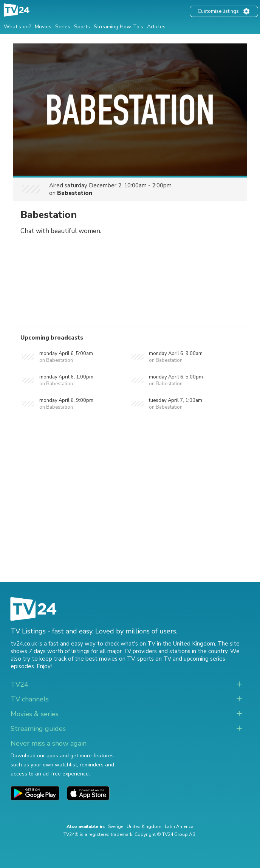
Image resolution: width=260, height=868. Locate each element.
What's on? (17, 27)
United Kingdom (144, 826)
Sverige (116, 826)
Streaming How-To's (118, 27)
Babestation (75, 193)
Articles (156, 27)
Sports (82, 27)
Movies (43, 27)
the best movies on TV (105, 659)
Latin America (179, 826)
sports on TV (154, 659)
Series (63, 27)
